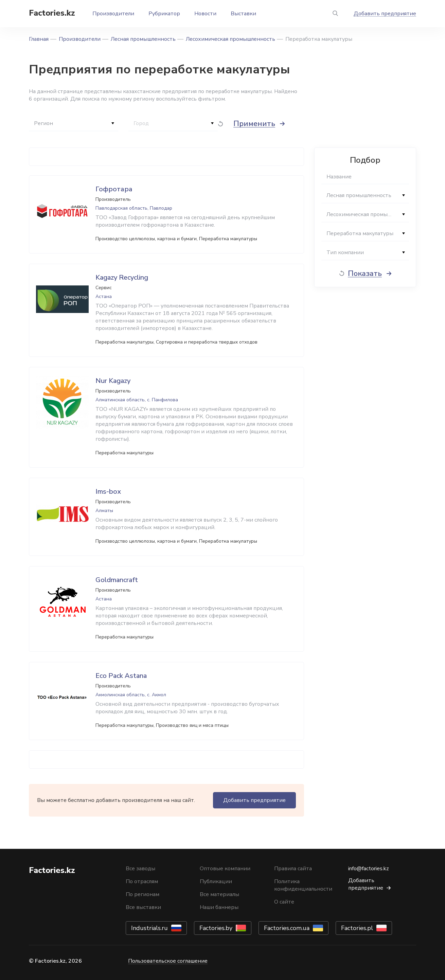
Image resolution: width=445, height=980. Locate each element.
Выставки (243, 14)
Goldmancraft (117, 580)
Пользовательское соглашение (168, 961)
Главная (39, 39)
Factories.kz (52, 13)
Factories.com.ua (287, 928)
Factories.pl (357, 928)
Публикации (216, 881)
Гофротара (114, 189)
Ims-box (108, 492)
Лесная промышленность (143, 39)
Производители (113, 14)
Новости (205, 14)
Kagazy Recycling (122, 277)
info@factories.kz (369, 869)
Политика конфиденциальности (303, 885)
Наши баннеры (219, 907)
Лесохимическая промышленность (230, 39)
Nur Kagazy (113, 381)
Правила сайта (293, 869)
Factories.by (216, 928)
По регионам (143, 894)
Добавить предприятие (385, 14)
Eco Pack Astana (121, 676)
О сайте (284, 902)
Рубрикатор (164, 14)
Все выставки (143, 907)
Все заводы (140, 869)
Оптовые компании (225, 869)
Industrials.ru (149, 928)
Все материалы (219, 894)
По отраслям (142, 881)
